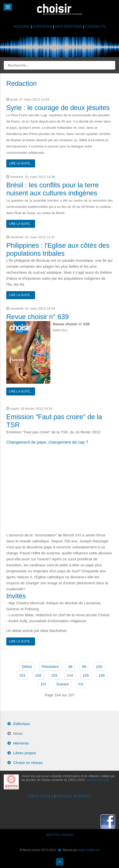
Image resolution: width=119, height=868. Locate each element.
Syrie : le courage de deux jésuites (58, 108)
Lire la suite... (21, 163)
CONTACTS (95, 26)
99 (84, 667)
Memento (21, 743)
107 (43, 684)
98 (71, 667)
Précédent (50, 667)
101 (22, 675)
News (18, 733)
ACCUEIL (22, 26)
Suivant (63, 684)
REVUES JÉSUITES (74, 796)
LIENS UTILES (41, 796)
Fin (81, 684)
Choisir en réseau (28, 763)
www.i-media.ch (89, 850)
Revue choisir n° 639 (37, 317)
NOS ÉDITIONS (69, 26)
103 (54, 675)
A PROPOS (42, 26)
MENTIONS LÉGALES (60, 835)
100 (99, 667)
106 (102, 675)
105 (86, 675)
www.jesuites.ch (98, 780)
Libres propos (25, 753)
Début (27, 667)
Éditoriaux (22, 724)
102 (38, 675)
